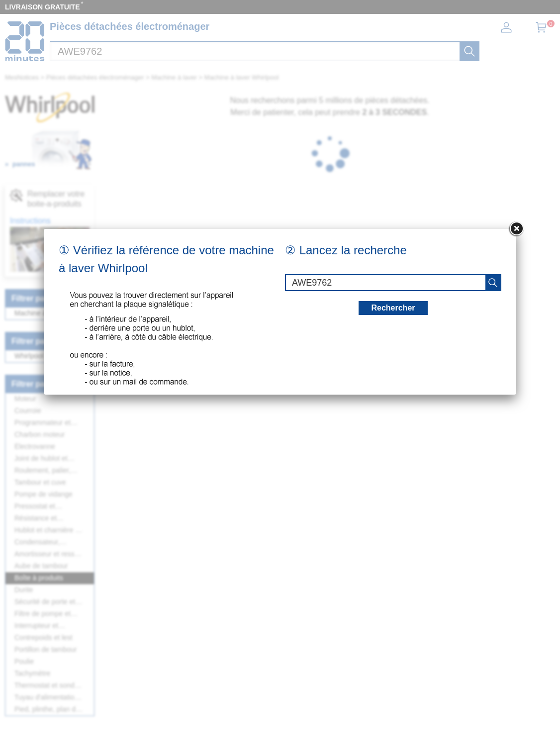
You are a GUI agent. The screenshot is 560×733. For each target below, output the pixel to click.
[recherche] (493, 283)
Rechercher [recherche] (393, 308)
